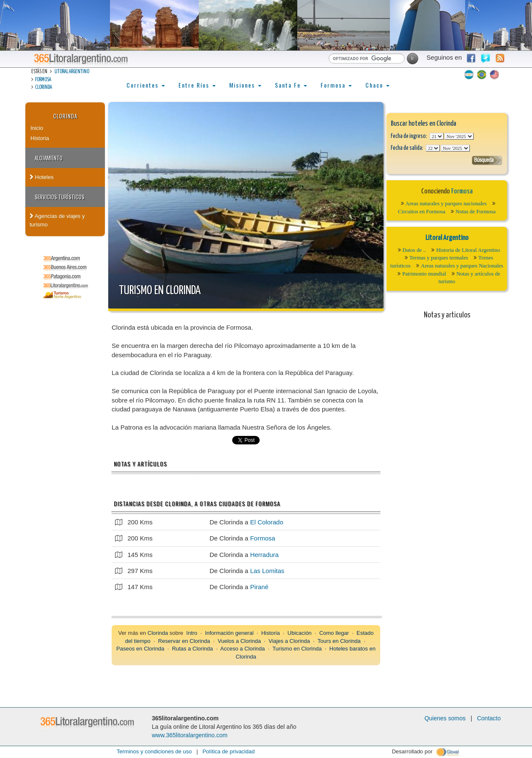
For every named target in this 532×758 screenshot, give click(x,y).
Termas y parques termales (439, 258)
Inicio (37, 128)
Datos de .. (414, 250)
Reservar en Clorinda (184, 641)
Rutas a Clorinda (193, 649)
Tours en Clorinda (339, 641)
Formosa (43, 80)
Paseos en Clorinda (140, 649)
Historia (40, 138)
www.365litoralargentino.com (190, 735)
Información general (229, 633)
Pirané (259, 587)
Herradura (264, 555)
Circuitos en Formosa (422, 211)
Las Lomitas (267, 571)
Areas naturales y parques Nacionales (462, 266)
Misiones (245, 85)
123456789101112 (459, 136)
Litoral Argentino (72, 72)
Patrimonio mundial (424, 274)
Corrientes (146, 85)
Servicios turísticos (60, 197)
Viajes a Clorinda (289, 641)
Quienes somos (445, 718)
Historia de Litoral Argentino (468, 250)
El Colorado (266, 522)
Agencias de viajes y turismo (57, 220)
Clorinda (44, 87)
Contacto (489, 718)
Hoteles (42, 177)
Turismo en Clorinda (160, 291)
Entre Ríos (197, 85)
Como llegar (334, 633)
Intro (192, 633)
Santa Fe (291, 85)
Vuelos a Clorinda (239, 641)
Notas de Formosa (476, 211)
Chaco (377, 85)
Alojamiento (49, 158)
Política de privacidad (229, 751)
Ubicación (300, 633)
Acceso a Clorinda (243, 649)
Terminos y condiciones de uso (154, 751)
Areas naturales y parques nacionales (446, 203)
